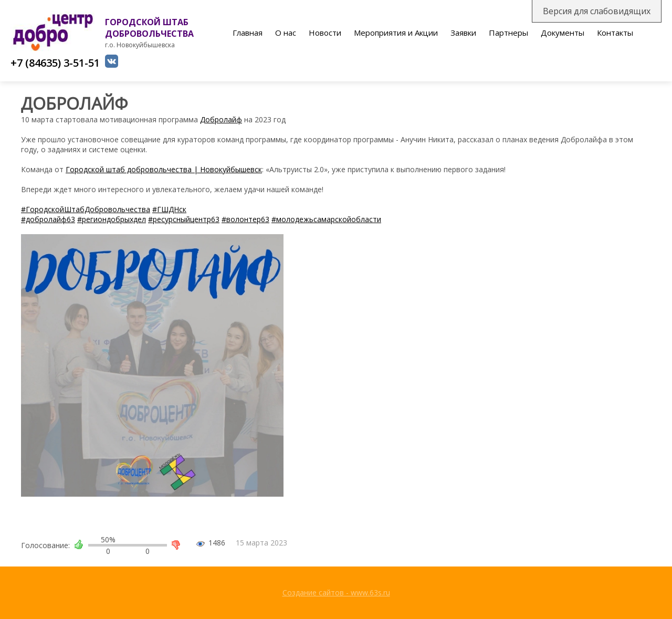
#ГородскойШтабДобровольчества (86, 209)
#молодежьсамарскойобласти (326, 219)
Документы (563, 33)
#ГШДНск (169, 209)
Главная (248, 33)
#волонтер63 (245, 219)
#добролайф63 (48, 219)
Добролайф (221, 119)
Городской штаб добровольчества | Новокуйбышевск (164, 169)
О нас (286, 33)
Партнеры (508, 33)
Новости (325, 33)
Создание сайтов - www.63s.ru (336, 592)
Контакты (615, 33)
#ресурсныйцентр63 (184, 219)
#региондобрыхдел (112, 219)
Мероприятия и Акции (396, 33)
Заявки (463, 33)
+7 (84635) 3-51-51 (55, 63)
